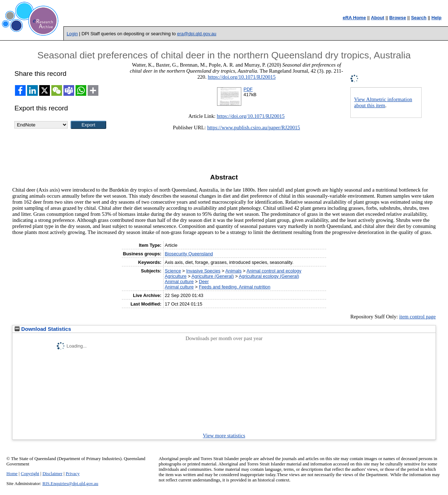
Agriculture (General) (213, 276)
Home (12, 474)
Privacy (73, 474)
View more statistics (224, 436)
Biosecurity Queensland (189, 254)
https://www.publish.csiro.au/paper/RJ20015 (254, 127)
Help (437, 18)
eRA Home (354, 18)
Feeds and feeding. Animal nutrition (235, 287)
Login (72, 34)
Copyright (30, 474)
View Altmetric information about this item (383, 102)
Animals (233, 271)
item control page (418, 317)
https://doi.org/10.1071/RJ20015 (242, 77)
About (378, 18)
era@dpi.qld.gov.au (197, 34)
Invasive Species (203, 271)
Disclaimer (52, 474)
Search (419, 18)
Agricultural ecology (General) (269, 276)
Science (173, 271)
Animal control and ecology (274, 271)
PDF (248, 89)
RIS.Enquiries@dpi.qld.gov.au (70, 484)
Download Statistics (43, 329)
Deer (204, 282)
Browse (398, 18)
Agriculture (176, 276)
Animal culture (179, 282)
